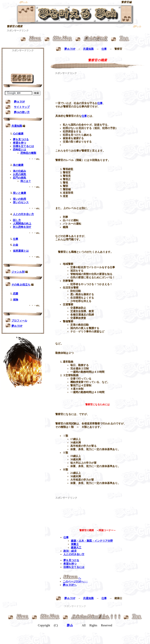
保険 (16, 300)
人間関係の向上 (22, 224)
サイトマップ (22, 107)
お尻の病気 (19, 174)
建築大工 (76, 548)
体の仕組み (19, 171)
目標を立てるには (74, 567)
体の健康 (18, 165)
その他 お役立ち (21, 285)
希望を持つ (70, 564)
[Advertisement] (68, 87)
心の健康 (18, 134)
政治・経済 (70, 551)
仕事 (104, 49)
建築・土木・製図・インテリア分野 (92, 541)
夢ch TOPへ (70, 585)
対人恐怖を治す (22, 227)
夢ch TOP (70, 49)
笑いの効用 (19, 199)
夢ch (70, 625)
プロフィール (19, 321)
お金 (16, 245)
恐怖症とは (19, 150)
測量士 (75, 544)
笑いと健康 (19, 193)
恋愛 (16, 294)
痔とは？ (26, 181)
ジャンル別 (18, 272)
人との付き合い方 (74, 554)
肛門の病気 (19, 178)
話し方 (17, 220)
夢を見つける (71, 560)
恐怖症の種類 (28, 153)
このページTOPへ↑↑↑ (75, 582)
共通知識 (88, 49)
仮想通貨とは (21, 251)
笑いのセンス (21, 202)
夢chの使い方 (22, 112)
